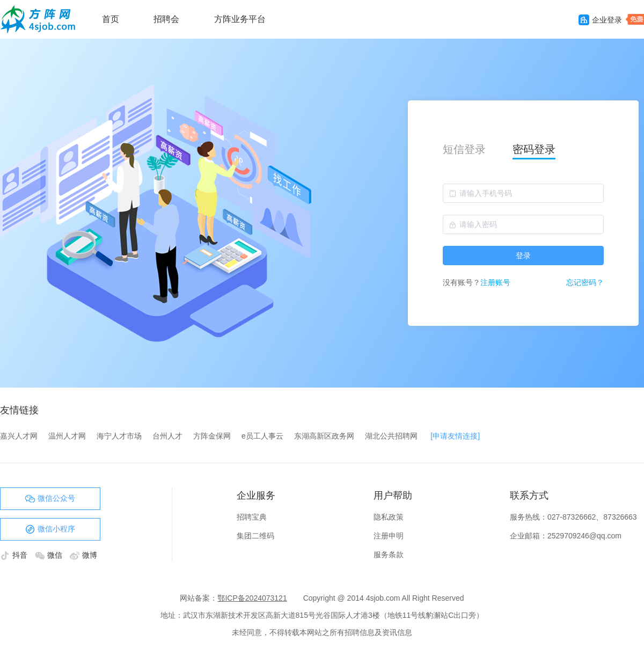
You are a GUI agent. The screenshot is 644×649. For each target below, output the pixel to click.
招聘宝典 (252, 517)
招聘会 (166, 19)
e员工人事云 (262, 436)
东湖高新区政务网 (324, 436)
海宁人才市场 (119, 436)
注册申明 (389, 536)
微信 (50, 555)
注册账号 (495, 282)
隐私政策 (389, 517)
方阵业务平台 (240, 19)
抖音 (15, 555)
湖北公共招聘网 (391, 436)
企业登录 (600, 20)
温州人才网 (67, 436)
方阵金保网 (212, 436)
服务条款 (389, 555)
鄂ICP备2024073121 (252, 598)
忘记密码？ (585, 282)
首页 (111, 19)
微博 (83, 555)
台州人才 (167, 436)
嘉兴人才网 (19, 436)
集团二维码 (255, 536)
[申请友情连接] (455, 436)
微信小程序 (50, 529)
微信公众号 (50, 499)
